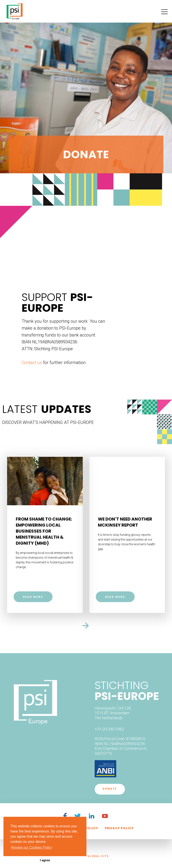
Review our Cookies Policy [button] (31, 847)
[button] (164, 12)
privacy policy (119, 828)
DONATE (110, 789)
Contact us (32, 363)
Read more (33, 597)
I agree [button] (45, 860)
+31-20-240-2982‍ (109, 729)
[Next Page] (86, 624)
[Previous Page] (86, 449)
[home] (15, 10)
